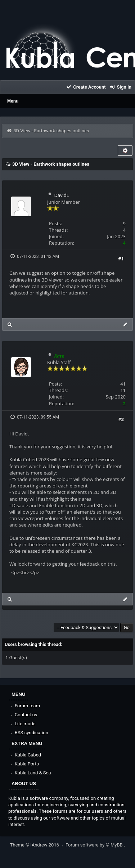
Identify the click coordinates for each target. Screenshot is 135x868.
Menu (13, 101)
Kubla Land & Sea (30, 773)
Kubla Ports (24, 764)
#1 (121, 259)
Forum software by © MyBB (95, 845)
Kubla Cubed (25, 755)
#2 (121, 419)
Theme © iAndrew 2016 (38, 845)
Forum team (25, 706)
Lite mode (22, 724)
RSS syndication (29, 733)
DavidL (61, 195)
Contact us (23, 715)
